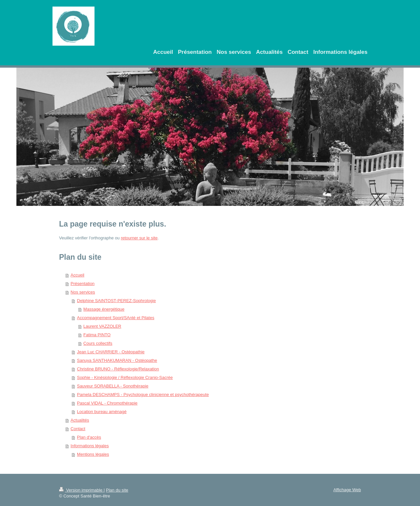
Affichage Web (347, 490)
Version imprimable (81, 490)
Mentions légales (93, 454)
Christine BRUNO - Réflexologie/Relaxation (118, 369)
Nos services (83, 292)
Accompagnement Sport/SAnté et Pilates (116, 318)
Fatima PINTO (97, 335)
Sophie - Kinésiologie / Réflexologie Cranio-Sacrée (125, 377)
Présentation (83, 284)
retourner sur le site (139, 238)
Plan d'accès (89, 437)
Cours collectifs (98, 343)
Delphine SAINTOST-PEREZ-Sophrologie (116, 301)
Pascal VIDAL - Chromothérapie (107, 403)
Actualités (80, 420)
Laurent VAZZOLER (102, 326)
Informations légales (90, 446)
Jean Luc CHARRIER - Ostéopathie (111, 352)
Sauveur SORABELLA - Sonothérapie (113, 386)
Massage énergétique (104, 309)
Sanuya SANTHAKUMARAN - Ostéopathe (117, 360)
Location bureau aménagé (102, 412)
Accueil (77, 275)
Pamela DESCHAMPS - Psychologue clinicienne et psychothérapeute (143, 395)
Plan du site (117, 490)
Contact (78, 429)
